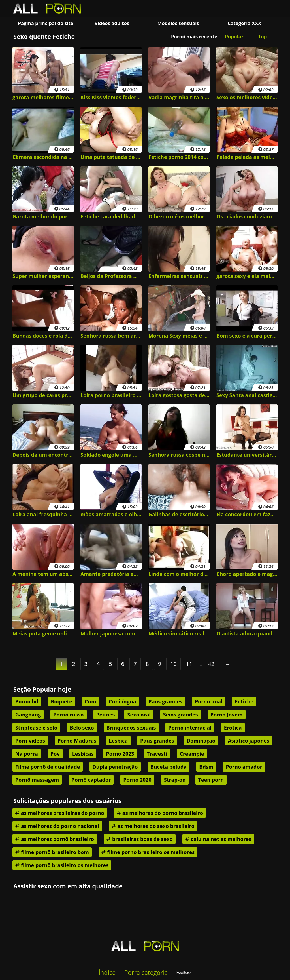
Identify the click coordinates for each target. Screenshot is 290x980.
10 (173, 664)
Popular (234, 36)
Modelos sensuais (178, 23)
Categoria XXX (245, 23)
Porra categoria (146, 972)
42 (211, 664)
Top (263, 36)
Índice (107, 972)
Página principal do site (45, 23)
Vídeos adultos (112, 23)
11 (189, 664)
